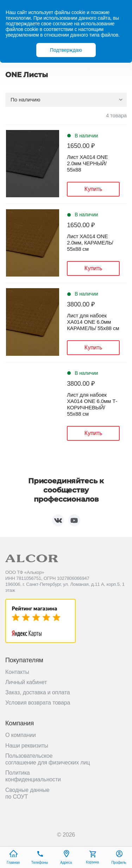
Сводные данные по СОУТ (27, 793)
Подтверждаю (66, 50)
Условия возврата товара (38, 703)
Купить (93, 189)
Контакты (17, 672)
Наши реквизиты (27, 746)
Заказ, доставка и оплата (37, 692)
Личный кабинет (26, 682)
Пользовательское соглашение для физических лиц (48, 759)
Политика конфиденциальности (33, 776)
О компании (21, 735)
